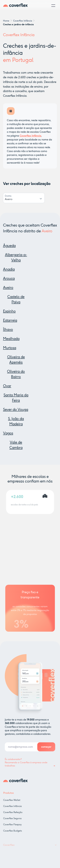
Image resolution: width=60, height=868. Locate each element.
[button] (53, 6)
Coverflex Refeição (13, 815)
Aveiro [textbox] (9, 199)
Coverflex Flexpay (12, 827)
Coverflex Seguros (12, 821)
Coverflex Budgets (13, 833)
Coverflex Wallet (12, 803)
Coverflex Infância (12, 809)
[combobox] (24, 200)
